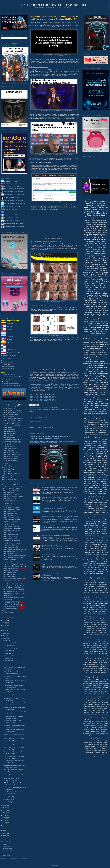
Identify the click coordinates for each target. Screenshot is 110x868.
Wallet (106, 506)
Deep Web (96, 369)
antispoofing (93, 493)
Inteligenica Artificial (98, 684)
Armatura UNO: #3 (13, 481)
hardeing (95, 741)
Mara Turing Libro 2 (13, 458)
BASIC (95, 497)
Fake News (105, 324)
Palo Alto (106, 588)
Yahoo (106, 381)
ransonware (88, 754)
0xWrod (96, 651)
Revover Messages (103, 708)
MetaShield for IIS (88, 623)
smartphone (90, 335)
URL (93, 722)
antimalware (89, 291)
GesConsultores (95, 674)
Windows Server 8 (103, 727)
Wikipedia (97, 547)
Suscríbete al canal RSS (11, 218)
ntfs (101, 746)
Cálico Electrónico (8, 363)
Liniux (106, 689)
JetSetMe (106, 686)
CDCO (87, 516)
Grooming (93, 518)
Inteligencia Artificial (65, 410)
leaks (85, 447)
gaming (105, 314)
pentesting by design (94, 748)
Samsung (100, 489)
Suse (85, 596)
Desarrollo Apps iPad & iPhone (16, 584)
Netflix (97, 423)
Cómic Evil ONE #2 (13, 491)
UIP (90, 722)
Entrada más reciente (36, 424)
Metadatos (88, 232)
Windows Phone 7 (94, 727)
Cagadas (105, 554)
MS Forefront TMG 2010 (13, 605)
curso (93, 358)
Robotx (86, 710)
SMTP (94, 489)
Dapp (86, 579)
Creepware (100, 577)
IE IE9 (91, 272)
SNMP (97, 526)
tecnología (93, 421)
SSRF (105, 543)
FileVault (100, 670)
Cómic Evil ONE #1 (13, 498)
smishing (93, 756)
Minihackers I (12, 409)
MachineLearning (103, 621)
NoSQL (99, 524)
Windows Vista (96, 261)
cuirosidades (86, 733)
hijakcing (86, 743)
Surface (100, 632)
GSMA (97, 449)
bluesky (93, 731)
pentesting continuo (96, 495)
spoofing (87, 297)
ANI (107, 651)
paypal (85, 512)
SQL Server (92, 299)
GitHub (91, 383)
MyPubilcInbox (93, 524)
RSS (85, 371)
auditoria (105, 638)
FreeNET (99, 613)
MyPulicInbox (101, 699)
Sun (102, 407)
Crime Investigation (13, 521)
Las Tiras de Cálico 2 (14, 443)
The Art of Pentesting (13, 424)
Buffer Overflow (96, 486)
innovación (97, 253)
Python (97, 242)
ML (107, 379)
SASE (90, 710)
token (90, 326)
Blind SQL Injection (101, 265)
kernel (98, 419)
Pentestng (105, 625)
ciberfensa (91, 640)
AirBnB (106, 573)
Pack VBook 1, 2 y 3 (8, 380)
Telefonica (91, 506)
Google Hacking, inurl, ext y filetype (51, 526)
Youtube (87, 268)
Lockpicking (90, 621)
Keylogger (106, 619)
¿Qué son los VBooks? (8, 374)
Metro (96, 695)
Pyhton (99, 566)
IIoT (102, 680)
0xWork (91, 651)
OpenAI (86, 303)
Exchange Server (100, 379)
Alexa (95, 365)
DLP (100, 474)
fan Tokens (97, 324)
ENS (95, 396)
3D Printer (105, 411)
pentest (88, 219)
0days (86, 497)
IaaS (105, 617)
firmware (101, 737)
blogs (103, 282)
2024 (5, 625)
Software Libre (91, 289)
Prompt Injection (94, 322)
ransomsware (101, 571)
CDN (98, 575)
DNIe (93, 413)
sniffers (103, 394)
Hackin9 (106, 560)
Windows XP (102, 306)
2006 (5, 836)
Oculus (85, 703)
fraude (89, 257)
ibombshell (93, 472)
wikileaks (96, 371)
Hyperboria (101, 583)
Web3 (98, 245)
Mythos (85, 566)
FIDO (91, 670)
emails (85, 735)
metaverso (104, 318)
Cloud (99, 305)
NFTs (102, 346)
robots (103, 331)
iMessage (87, 495)
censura (102, 508)
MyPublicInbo (94, 697)
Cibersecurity (88, 535)
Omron (90, 703)
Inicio (56, 424)
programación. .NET (89, 752)
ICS (93, 476)
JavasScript (95, 686)
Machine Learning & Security (15, 496)
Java (90, 320)
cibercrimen (87, 259)
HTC (89, 678)
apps (103, 333)
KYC (84, 687)
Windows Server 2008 (96, 480)
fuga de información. (91, 739)
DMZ (86, 467)
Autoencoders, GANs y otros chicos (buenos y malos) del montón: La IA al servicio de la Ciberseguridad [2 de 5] (54, 18)
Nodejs (92, 541)
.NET (101, 291)
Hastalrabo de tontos (90, 415)
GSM (91, 375)
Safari (103, 459)
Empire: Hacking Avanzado (15, 487)
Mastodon (104, 467)
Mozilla (86, 524)
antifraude (97, 548)
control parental (102, 432)
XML (102, 547)
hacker (85, 383)
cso (94, 510)
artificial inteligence (88, 600)
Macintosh (105, 585)
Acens (86, 554)
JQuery (90, 686)
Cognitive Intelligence (99, 249)
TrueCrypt (104, 545)
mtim (98, 746)
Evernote (90, 613)
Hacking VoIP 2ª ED (13, 572)
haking (85, 646)
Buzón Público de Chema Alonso (14, 186)
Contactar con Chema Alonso (13, 181)
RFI (93, 478)
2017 (5, 808)
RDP (101, 415)
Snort (97, 716)
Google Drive (104, 558)
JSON (93, 562)
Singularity (102, 594)
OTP (98, 415)
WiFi (104, 257)
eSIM (90, 644)
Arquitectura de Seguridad (15, 418)
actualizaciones (97, 598)
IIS (105, 291)
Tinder (96, 506)
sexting (103, 419)
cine (107, 348)
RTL (101, 590)
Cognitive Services (100, 251)
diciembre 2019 (9, 640)
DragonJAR (7, 323)
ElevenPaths (97, 213)
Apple (94, 224)
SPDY (102, 710)
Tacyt (99, 320)
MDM (91, 520)
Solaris (106, 716)
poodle (99, 750)
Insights (92, 682)
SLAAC (92, 505)
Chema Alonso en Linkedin (10, 215)
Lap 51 (43, 564)
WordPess (87, 729)
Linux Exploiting (12, 559)
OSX (94, 588)
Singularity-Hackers (8, 851)
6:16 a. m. (55, 407)
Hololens (105, 678)
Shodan (87, 293)
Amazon (104, 312)
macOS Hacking (12, 523)
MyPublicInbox (7, 846)
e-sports (104, 461)
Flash (94, 613)
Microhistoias (96, 623)
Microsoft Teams (89, 522)
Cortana (94, 535)
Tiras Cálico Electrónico (15, 489)
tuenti (97, 392)
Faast (99, 310)
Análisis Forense (12, 511)
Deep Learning (43, 410)
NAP (85, 625)
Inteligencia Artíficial (88, 684)
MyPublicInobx (104, 623)
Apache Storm (96, 655)
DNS (89, 282)
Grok (92, 560)
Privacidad (87, 209)
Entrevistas (97, 232)
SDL (93, 630)
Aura (104, 238)
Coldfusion (87, 558)
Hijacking (103, 335)
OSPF (99, 701)
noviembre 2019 (9, 643)
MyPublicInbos (102, 697)
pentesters (103, 362)
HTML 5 (106, 537)
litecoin (104, 550)
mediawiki (93, 746)
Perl (107, 541)
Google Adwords (103, 674)
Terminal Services (96, 333)
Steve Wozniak (93, 468)
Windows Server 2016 (14, 386)
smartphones (92, 573)
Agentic (90, 365)
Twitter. (106, 720)
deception (103, 548)
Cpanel (94, 577)
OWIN (106, 701)
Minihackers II (12, 407)
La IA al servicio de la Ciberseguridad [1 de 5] (43, 395)
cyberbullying (98, 461)
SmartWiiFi (92, 716)
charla (106, 352)
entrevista (89, 440)
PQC (90, 478)
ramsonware (104, 752)
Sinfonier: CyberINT (13, 536)
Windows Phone (92, 470)
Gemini (104, 287)
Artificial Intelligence (100, 217)
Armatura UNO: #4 (13, 479)
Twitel (92, 379)
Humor (105, 213)
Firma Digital (104, 386)
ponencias (94, 750)
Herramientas (89, 263)
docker (93, 318)
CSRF (105, 421)
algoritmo (100, 470)
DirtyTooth (100, 400)
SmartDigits (105, 714)
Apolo (97, 609)
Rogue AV (99, 628)
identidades (91, 745)
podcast (98, 282)
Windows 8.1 (104, 430)
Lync (99, 691)
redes (103, 242)
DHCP (105, 577)
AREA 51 (7, 343)
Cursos (89, 215)
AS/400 (88, 653)
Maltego (86, 564)
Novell (96, 503)
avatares (106, 470)
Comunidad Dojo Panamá (11, 346)
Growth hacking (99, 537)
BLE (85, 413)
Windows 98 (100, 726)
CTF (91, 516)
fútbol (104, 493)
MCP (100, 585)
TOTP (104, 350)
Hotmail (96, 383)
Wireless (87, 301)
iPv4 (90, 305)
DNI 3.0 (106, 665)
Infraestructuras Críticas (14, 529)
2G (107, 512)
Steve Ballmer (98, 718)
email (90, 484)
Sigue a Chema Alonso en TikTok (14, 192)
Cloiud (85, 665)
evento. (102, 735)
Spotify (86, 385)
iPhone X (106, 646)
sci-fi (100, 411)
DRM (100, 611)
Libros (97, 211)
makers (93, 352)
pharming (85, 649)
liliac (88, 647)
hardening (89, 217)
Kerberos (95, 539)
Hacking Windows (12, 513)
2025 (5, 623)
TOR (107, 339)
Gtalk (87, 583)
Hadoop (105, 487)
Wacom (89, 724)
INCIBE (91, 617)
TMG (85, 720)
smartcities (106, 484)
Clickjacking (104, 465)
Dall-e (104, 611)
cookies (85, 484)
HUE (99, 615)
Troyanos (95, 316)
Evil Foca (97, 339)
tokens (95, 270)
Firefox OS (106, 670)
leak (94, 305)
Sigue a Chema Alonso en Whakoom (15, 194)
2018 (5, 805)
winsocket (103, 758)
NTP (90, 588)
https (98, 318)
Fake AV (96, 581)
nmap (94, 484)
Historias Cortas (12, 430)
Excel (95, 329)
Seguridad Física (103, 274)
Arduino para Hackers (13, 494)
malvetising (87, 746)
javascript (94, 306)
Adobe (100, 463)
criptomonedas (90, 266)
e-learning (90, 604)
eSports (95, 604)
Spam (92, 245)
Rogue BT (105, 628)
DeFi (101, 426)
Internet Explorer (90, 255)
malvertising (87, 552)
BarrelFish (100, 659)
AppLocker (102, 655)
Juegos (85, 274)
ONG (102, 428)
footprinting (87, 350)
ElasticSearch (86, 668)
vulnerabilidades (88, 396)
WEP (84, 636)
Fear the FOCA (7, 359)
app (94, 409)
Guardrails (97, 560)
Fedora (101, 581)
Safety (103, 712)
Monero (104, 539)
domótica (86, 472)
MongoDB (86, 541)
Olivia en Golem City (14, 414)
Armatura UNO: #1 (13, 485)
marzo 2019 (8, 797)
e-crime (100, 303)
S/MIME (92, 526)
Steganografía (104, 505)
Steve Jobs (95, 438)
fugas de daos (100, 739)
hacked (96, 308)
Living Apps (94, 284)
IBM (106, 369)
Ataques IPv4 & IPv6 (13, 384)
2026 (5, 620)
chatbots (98, 409)
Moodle (105, 522)
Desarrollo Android (12, 569)
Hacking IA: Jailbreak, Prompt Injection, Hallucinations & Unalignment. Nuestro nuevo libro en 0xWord (50, 437)
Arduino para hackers (13, 378)
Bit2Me (85, 339)
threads (101, 649)
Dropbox (105, 474)
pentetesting (88, 750)
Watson (94, 724)
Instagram (98, 348)
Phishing (101, 259)
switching (93, 552)
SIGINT (98, 710)
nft (105, 346)
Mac (92, 356)
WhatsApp (97, 238)
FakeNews (52, 410)
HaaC (89, 476)
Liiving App (101, 689)
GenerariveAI (97, 672)
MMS (85, 693)
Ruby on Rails (97, 459)
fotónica (96, 569)
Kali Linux (100, 329)
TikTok (107, 407)
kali (106, 301)
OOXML (86, 327)
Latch (94, 219)
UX (89, 527)
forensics (95, 377)
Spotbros (91, 718)
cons (105, 285)
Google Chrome (90, 285)
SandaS (102, 526)
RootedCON (105, 566)
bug (106, 244)
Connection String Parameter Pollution (98, 447)
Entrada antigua (74, 424)
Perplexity (100, 367)
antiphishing (88, 409)
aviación (96, 600)
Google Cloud (98, 406)
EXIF (107, 611)
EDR (105, 516)
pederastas (93, 647)
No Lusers (96, 226)
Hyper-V (95, 583)
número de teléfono (92, 571)
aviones (101, 600)
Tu (100, 634)
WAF (91, 461)
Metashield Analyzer (102, 586)
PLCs (86, 478)
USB (98, 398)
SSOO (104, 630)
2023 (5, 628)
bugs (107, 259)
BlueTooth (87, 314)
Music (101, 476)
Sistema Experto (90, 714)
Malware (102, 215)
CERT (102, 661)
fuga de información (90, 354)
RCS (106, 627)
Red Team (10, 506)
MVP (88, 451)
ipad (87, 270)
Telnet (98, 720)
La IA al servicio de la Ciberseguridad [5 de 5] (43, 401)
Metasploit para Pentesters (38, 384)
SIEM (94, 710)
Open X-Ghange (96, 703)
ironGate (102, 745)
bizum (86, 640)
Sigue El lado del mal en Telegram (12, 189)
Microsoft (87, 240)
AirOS (99, 653)
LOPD (88, 356)
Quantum (92, 331)
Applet (97, 554)
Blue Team (93, 400)
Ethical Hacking (12, 382)
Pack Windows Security (8, 368)
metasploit (89, 247)
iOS (91, 234)
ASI (92, 653)
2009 (5, 828)
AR (84, 653)
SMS (91, 287)
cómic (97, 358)
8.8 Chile (6, 326)
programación (95, 268)
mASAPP (91, 529)
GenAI (93, 221)
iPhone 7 (101, 646)
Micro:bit (86, 588)
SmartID (87, 480)
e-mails (103, 385)
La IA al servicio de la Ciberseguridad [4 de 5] (43, 399)
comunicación (99, 602)
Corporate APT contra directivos (62, 117)
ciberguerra (90, 308)
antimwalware (99, 638)
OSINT (9, 472)
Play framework (87, 627)
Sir (85, 714)
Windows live (90, 508)
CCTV (94, 575)
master (99, 472)
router (107, 571)
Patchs (103, 541)
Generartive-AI (104, 672)
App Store (101, 455)
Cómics (97, 236)
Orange (90, 566)
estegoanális (95, 644)
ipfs (85, 647)
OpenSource (105, 390)
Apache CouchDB (87, 655)
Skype (106, 415)
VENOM (106, 722)
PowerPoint (91, 590)
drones (102, 404)
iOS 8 (95, 743)
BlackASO (89, 575)
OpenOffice (97, 390)
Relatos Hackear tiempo (14, 454)
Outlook (93, 444)
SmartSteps (88, 632)
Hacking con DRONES (14, 519)
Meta (95, 436)
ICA (86, 489)
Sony (100, 545)
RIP (96, 708)
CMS (98, 465)
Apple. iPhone (95, 657)
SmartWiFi (86, 379)
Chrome (88, 316)
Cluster (9, 542)
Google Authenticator (102, 413)
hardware (97, 263)
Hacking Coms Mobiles (14, 591)
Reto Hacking (103, 230)
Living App (105, 310)
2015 (5, 813)
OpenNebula (90, 705)
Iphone (87, 221)
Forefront (94, 442)
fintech (96, 737)
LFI (99, 467)
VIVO (92, 527)
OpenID (85, 705)
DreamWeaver (103, 666)
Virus (98, 430)
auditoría (100, 240)
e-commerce (104, 398)
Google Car (97, 558)
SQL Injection (99, 244)
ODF (103, 348)
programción (97, 752)
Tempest (105, 444)
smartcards (86, 607)
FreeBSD (91, 672)
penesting (86, 748)
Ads (96, 455)
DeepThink (100, 579)
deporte (100, 493)
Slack (107, 594)
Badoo (95, 659)
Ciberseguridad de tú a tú (14, 441)
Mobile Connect (102, 442)
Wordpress (97, 295)
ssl (107, 331)
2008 (5, 831)
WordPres (92, 729)
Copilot (95, 516)
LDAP (85, 326)
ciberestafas (101, 327)
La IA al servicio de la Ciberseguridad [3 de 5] (43, 398)
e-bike (84, 604)
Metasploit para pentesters (17, 578)
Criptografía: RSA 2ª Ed (14, 567)
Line (85, 621)
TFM (97, 596)
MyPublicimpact (7, 849)
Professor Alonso (8, 361)
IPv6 (90, 274)
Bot (86, 474)
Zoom (92, 548)
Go (102, 501)
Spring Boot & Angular (13, 500)
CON (100, 270)
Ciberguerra (11, 416)
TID (91, 345)
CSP (86, 663)
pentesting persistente (103, 425)
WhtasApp (93, 726)
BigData (104, 253)
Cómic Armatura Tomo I (14, 504)
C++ (95, 661)
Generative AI (104, 272)
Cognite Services (90, 556)
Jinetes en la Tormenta (14, 462)
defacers (106, 602)
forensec (106, 737)
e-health (100, 446)
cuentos (104, 409)
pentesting (90, 205)
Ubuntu (101, 301)
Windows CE (89, 636)
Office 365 (97, 407)
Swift (105, 632)
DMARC (99, 535)
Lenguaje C (102, 562)
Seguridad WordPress (13, 531)
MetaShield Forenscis (90, 586)
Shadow (91, 594)
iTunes (85, 745)
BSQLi (86, 426)
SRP (106, 710)
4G (103, 472)
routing (86, 573)
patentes (99, 484)
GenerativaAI (87, 674)
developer (97, 312)
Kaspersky (92, 585)
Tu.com (86, 381)
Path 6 (95, 566)
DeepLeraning (95, 666)
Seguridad (92, 430)
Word (93, 638)
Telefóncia (93, 720)
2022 (5, 631)
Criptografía (102, 247)
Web (98, 724)
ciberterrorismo (99, 453)
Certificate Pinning (93, 474)
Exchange (91, 581)
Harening (99, 678)
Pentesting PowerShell (14, 544)
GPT (87, 287)
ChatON (100, 663)
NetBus (85, 701)
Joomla (97, 388)
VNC (107, 634)
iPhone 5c (96, 646)
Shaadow (86, 594)
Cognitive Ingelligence (100, 499)
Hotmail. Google (87, 680)
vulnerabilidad (99, 573)
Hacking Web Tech (12, 534)
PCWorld (103, 308)
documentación (94, 360)
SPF (84, 404)
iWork (86, 529)
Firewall (93, 343)
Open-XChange (104, 703)
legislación (98, 356)
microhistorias (87, 310)
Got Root (10, 532)
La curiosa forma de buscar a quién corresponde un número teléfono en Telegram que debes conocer (58, 508)
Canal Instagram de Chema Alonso (14, 227)
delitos (105, 510)
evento (86, 434)
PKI (91, 459)
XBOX (91, 385)
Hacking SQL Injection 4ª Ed (15, 588)
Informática (87, 682)
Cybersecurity (95, 386)
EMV (92, 558)
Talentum (104, 320)
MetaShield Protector (102, 343)
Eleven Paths (101, 224)
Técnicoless (102, 316)
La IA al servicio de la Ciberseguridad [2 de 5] (43, 396)
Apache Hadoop (99, 514)
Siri (91, 373)
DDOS (107, 440)
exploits (86, 322)
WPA (92, 567)
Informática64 (89, 388)
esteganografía (101, 341)
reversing (95, 364)
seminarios (104, 531)
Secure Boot (105, 592)
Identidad (99, 221)
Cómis (102, 665)
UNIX (85, 527)
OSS (103, 701)
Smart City (105, 478)
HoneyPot (99, 518)
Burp (106, 609)
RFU (89, 708)
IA (56, 410)
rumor (100, 754)
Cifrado (104, 261)
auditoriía (88, 731)
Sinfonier (86, 373)
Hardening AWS (12, 433)
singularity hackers (88, 348)
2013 (5, 818)
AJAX (103, 651)
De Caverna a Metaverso (14, 439)
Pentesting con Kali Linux (14, 563)
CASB (98, 661)
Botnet (105, 354)
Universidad (88, 230)
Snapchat (95, 545)
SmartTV (104, 305)
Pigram (87, 543)
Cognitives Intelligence (90, 501)
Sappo (97, 505)
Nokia (92, 625)
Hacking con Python (13, 548)
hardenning (101, 741)
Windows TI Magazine (96, 381)
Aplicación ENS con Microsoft (15, 590)
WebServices (87, 598)
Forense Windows (11, 609)
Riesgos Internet (12, 502)
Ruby (90, 398)
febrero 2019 (8, 799)
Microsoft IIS (104, 564)
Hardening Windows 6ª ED (14, 593)
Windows (87, 223)
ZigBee (97, 729)
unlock (94, 758)
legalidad (101, 345)
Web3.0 (91, 547)
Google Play (95, 297)
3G (107, 385)
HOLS (91, 583)
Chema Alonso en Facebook (12, 212)
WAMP (85, 724)
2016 (5, 810)
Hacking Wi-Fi (11, 466)
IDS (93, 467)
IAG (87, 539)
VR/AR (87, 369)
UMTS (101, 506)
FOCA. (95, 670)
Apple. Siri (88, 657)
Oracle (102, 297)
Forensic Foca (91, 449)
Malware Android (12, 538)
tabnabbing (89, 758)
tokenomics (94, 276)
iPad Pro (106, 743)
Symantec (86, 634)
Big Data (10, 428)
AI (37, 410)
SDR (85, 567)
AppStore (85, 533)
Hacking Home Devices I (15, 420)
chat (94, 373)
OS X (99, 436)
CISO (89, 413)
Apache (101, 276)
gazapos (85, 741)
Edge (88, 436)
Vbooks (87, 461)
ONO (95, 701)
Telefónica (104, 211)
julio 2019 (7, 653)
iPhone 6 (106, 604)
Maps (99, 539)
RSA (106, 402)
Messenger (91, 423)
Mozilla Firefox (104, 375)
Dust (102, 369)
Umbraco (98, 722)
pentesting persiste (104, 748)
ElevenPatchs (94, 668)
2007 (5, 833)
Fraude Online (10, 595)
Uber (101, 596)
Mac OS (90, 693)
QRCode (97, 590)
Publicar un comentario (36, 421)
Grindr (99, 676)
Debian (106, 392)
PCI (97, 588)
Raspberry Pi (11, 470)
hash (100, 569)
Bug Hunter (11, 401)
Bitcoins (86, 276)
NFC (86, 402)
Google (95, 209)
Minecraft (101, 695)
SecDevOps (87, 438)
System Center (91, 596)
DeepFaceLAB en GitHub (56, 202)
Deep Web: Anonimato (13, 540)
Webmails (89, 377)
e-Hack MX (7, 339)
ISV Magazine (100, 617)
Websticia (101, 438)
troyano (86, 375)
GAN (86, 423)
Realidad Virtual (99, 451)
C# (101, 554)
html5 (85, 463)
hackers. (90, 741)
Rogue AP (86, 526)
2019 (5, 638)
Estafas (93, 240)
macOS (96, 362)
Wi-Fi (106, 491)
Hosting (85, 562)
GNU (85, 476)
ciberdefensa (88, 510)
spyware (91, 455)
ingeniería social (93, 411)
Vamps (87, 547)
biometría (90, 324)
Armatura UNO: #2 (13, 483)
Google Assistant (89, 615)
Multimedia (87, 444)
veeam (98, 758)
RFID (92, 451)
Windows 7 (103, 266)
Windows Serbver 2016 (99, 636)
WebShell (106, 724)
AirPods (92, 514)
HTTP (93, 314)
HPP (102, 560)
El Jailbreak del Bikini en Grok (50, 545)
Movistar (95, 259)
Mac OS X (94, 301)
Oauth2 (91, 407)
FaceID (87, 518)
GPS (92, 293)
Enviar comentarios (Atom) (45, 427)
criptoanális (103, 731)
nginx (84, 571)
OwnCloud (103, 705)
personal (96, 234)
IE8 (89, 562)
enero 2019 (8, 802)
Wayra (88, 306)
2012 (5, 820)
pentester (99, 354)
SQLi (106, 371)
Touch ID (96, 634)
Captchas (87, 386)
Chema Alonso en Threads (10, 197)
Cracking (104, 293)
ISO (105, 680)
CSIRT (107, 661)
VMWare (105, 596)
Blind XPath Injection (90, 465)
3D (103, 440)
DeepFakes (104, 268)
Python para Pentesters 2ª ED (16, 550)
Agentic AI (99, 421)
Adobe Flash (87, 486)
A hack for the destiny (13, 517)
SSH (94, 398)
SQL (89, 567)
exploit (96, 272)
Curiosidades (100, 204)
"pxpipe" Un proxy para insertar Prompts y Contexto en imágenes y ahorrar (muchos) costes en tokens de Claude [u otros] (60, 517)
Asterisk (101, 609)
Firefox (94, 280)
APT (94, 326)
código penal (91, 642)
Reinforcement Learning (90, 628)
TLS (85, 506)
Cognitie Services (91, 665)
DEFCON (96, 426)
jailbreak (98, 293)
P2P (104, 377)
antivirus (86, 392)
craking (98, 731)
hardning (107, 741)
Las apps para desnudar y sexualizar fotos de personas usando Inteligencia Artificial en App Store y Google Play (59, 488)
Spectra (105, 228)
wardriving (98, 512)
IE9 (91, 436)
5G (84, 514)
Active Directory (104, 364)
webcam (90, 371)
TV (107, 459)
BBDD (91, 533)
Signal (96, 594)
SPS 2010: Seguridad (13, 603)
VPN (106, 358)
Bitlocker (106, 514)
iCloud (106, 527)
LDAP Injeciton (105, 687)
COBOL (85, 611)
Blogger (86, 400)
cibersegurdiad (104, 640)
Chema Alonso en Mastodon (11, 206)
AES (98, 552)
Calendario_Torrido (90, 367)
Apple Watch (92, 554)
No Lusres (91, 701)
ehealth (105, 446)
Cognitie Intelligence (101, 556)
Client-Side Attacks (12, 515)
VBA (102, 722)
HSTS (100, 487)
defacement (99, 510)
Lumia (95, 691)
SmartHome (93, 327)
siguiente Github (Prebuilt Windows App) (53, 208)
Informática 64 (96, 394)
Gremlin (90, 503)
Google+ (92, 537)
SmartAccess (98, 714)
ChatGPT (103, 234)
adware (96, 345)
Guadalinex (105, 676)
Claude (91, 339)
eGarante (88, 550)
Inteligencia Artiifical (98, 619)
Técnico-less (104, 322)
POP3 (101, 588)
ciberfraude (97, 640)
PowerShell (89, 253)
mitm (95, 247)
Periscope (88, 707)
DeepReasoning (93, 487)
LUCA (91, 238)
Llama (102, 339)
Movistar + (99, 285)
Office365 (91, 402)
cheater (106, 600)
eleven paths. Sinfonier (103, 733)
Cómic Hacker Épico (13, 546)
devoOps (104, 642)
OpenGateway (99, 402)
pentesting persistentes (102, 647)
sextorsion (90, 463)
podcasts (87, 280)
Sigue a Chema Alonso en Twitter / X (15, 203)
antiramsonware (104, 729)
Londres (91, 691)
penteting (103, 605)
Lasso (97, 562)
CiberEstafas (11, 451)
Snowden (101, 716)
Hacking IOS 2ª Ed (12, 561)
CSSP (89, 663)
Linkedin (96, 375)
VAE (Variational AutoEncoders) (56, 70)
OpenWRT (97, 705)
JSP (90, 539)
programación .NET (102, 373)
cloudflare (87, 318)
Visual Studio (88, 446)
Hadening (94, 678)
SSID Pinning (86, 712)
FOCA (99, 228)
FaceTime (86, 537)
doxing (97, 404)
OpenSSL (86, 459)
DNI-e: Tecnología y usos (14, 601)
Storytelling (10, 435)
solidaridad (95, 649)
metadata (105, 295)
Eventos (95, 202)
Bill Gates (105, 497)
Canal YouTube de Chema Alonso (14, 224)
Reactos (106, 590)
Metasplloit (91, 695)
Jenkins (101, 686)
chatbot (88, 341)
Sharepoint (91, 453)
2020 (5, 636)
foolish (86, 411)
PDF (88, 333)
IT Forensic (7, 336)
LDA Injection (98, 687)
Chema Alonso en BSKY (10, 209)
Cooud (98, 665)
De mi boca (88, 666)
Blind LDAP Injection (102, 326)
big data (104, 245)
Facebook (90, 236)
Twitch (103, 634)
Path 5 (85, 398)
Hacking (88, 202)
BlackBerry (88, 499)
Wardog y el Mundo (13, 571)
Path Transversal (98, 625)
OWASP (106, 476)
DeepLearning (87, 364)
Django (105, 579)
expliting (92, 737)
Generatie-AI (105, 613)
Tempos (93, 228)
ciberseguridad (103, 207)
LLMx (85, 689)
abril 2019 (8, 661)
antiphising (105, 598)
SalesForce (98, 592)
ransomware (100, 352)
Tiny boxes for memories (48, 555)
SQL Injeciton (99, 630)
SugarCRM (104, 718)
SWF (99, 712)
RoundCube (88, 630)
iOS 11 (91, 743)
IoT (93, 282)
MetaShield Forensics (95, 564)
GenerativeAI (89, 244)
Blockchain (89, 251)
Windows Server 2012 (13, 580)
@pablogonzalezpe (57, 383)
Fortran (86, 672)
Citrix (94, 310)
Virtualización (100, 491)
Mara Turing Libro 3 (13, 456)
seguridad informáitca (95, 531)
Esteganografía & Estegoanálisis (16, 555)
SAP (89, 592)
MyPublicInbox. (87, 699)
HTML (102, 371)
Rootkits (86, 468)
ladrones (99, 550)
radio (86, 320)
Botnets (97, 335)
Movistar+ (86, 345)
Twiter (102, 720)
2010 (5, 825)
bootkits (97, 527)
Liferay (96, 689)
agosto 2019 (8, 651)
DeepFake (100, 516)
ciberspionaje (103, 482)
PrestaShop (100, 543)
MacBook (104, 457)
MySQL (90, 295)
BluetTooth (90, 661)
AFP (96, 607)
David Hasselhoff (93, 434)
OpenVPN (97, 541)
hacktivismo (89, 362)
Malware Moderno (12, 453)
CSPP (92, 406)
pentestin (97, 529)
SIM (105, 428)
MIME (106, 691)
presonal (104, 750)
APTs (102, 552)
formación (88, 213)
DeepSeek (87, 358)
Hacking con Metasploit (14, 510)
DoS (90, 467)
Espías (85, 581)
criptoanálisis (92, 419)
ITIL (108, 680)
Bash (95, 533)
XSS (91, 270)
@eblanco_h (52, 389)
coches (94, 446)
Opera (103, 436)
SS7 (93, 592)
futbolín (106, 739)
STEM (92, 712)
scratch (105, 495)
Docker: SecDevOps (13, 508)
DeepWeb (88, 442)
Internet (89, 226)
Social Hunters (11, 445)
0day (101, 392)
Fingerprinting (103, 223)
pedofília (105, 746)
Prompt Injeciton (101, 707)
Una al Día (9, 599)
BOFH (100, 497)
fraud (107, 644)
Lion (96, 476)
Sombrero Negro (12, 449)
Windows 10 (103, 284)
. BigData (86, 651)
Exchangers (86, 670)
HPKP (95, 615)
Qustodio (102, 627)
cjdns (85, 642)
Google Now (94, 676)
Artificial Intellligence (104, 657)
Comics (94, 223)
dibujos (94, 341)
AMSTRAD (86, 406)
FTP (85, 449)
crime (103, 567)
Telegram (99, 314)
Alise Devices (92, 609)
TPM (88, 720)
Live (107, 562)
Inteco (96, 682)
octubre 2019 (8, 645)
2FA (97, 266)
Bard (101, 377)
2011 (5, 823)
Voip (87, 360)
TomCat (91, 634)
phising (90, 649)
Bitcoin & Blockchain (13, 525)
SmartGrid (86, 716)
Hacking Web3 (11, 432)
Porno (100, 503)
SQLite (86, 430)
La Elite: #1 (11, 475)
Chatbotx (105, 663)
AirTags (104, 607)
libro (105, 280)
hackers (99, 219)
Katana (88, 687)
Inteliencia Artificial (103, 682)
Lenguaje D (91, 689)
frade (85, 739)
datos (102, 358)
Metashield (103, 388)
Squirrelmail (95, 632)
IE (106, 583)
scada (107, 404)
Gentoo (106, 581)
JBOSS (86, 585)
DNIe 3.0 (105, 535)
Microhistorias (11, 574)
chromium (86, 602)
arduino (92, 392)
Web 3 (102, 724)
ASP (87, 514)
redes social (94, 754)
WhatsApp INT (11, 437)
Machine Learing (96, 693)
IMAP (87, 617)
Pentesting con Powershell (62, 386)
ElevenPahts (92, 457)
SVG (96, 712)
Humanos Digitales (94, 428)
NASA (107, 699)
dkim (92, 404)
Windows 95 (98, 567)
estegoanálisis (97, 440)
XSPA (87, 493)
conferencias (103, 209)
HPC (86, 678)
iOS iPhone (100, 743)
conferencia (89, 312)
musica (98, 605)
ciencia (101, 527)
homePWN (90, 646)
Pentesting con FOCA (13, 557)
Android (88, 224)
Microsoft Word (98, 522)
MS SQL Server (96, 350)
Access (106, 552)
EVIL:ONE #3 (12, 468)
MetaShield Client (104, 520)
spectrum (102, 756)
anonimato (96, 337)
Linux (105, 221)
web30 (103, 512)
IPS (94, 617)
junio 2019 (8, 656)
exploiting (100, 280)
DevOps (88, 394)
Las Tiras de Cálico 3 (14, 422)
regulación (91, 512)
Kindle (92, 687)
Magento (96, 520)
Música (88, 249)
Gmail (85, 282)
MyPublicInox (94, 699)
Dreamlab (7, 330)
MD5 (102, 691)
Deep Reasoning (103, 434)
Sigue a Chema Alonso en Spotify (14, 200)
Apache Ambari (104, 653)
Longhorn (96, 621)
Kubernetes (10, 447)
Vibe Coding (92, 491)
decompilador (98, 642)
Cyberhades (6, 855)
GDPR (106, 400)
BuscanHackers (101, 533)
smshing (92, 607)
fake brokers (102, 644)
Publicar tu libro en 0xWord (9, 319)
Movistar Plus (95, 346)
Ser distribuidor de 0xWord (9, 355)
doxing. (92, 733)
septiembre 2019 (9, 648)
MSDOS (99, 457)
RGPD (93, 708)
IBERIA (98, 680)
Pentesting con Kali (14, 376)
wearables (106, 649)
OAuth (102, 423)
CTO (107, 533)
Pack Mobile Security (8, 367)
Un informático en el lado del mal (55, 5)
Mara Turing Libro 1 (13, 460)
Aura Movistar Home (88, 659)
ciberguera (92, 602)
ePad (96, 733)
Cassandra (94, 663)
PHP (85, 295)
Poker (85, 590)
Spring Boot (10, 492)
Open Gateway (104, 383)
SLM (86, 453)
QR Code (105, 524)
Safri (107, 712)
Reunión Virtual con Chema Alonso (14, 184)
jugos (107, 745)
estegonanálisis (89, 569)
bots (101, 337)
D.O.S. (91, 426)
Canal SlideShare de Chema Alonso (14, 221)
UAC (85, 324)
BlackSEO (101, 365)
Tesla (106, 526)
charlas (95, 215)
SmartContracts (102, 299)
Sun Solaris (97, 417)
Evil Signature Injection (103, 668)
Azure (106, 337)
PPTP (90, 489)
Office (95, 320)
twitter (87, 245)
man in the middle (91, 605)
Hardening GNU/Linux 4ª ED (15, 565)
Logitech (86, 691)
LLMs (95, 230)
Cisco (103, 486)
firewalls (94, 550)
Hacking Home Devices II (15, 412)
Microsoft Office (88, 390)
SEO (105, 367)
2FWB (90, 497)
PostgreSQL (93, 543)
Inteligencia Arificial (88, 619)
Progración (93, 707)
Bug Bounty (10, 464)
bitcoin (92, 265)
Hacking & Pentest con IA (15, 411)
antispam (97, 385)
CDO (104, 356)
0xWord (5, 844)
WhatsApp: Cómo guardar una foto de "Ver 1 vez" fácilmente (59, 497)
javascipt (105, 569)
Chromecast (95, 611)
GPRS (96, 291)
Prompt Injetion (95, 627)
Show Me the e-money (13, 473)
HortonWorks (104, 615)
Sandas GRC (88, 545)
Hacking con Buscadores (13, 597)
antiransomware (91, 425)
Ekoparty (6, 333)
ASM (106, 472)
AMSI (100, 607)
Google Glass (86, 560)
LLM (105, 219)
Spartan (86, 718)
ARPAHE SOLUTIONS (10, 352)
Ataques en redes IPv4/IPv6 (15, 586)
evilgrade (101, 604)
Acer (95, 653)
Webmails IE (87, 726)
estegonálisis (90, 735)
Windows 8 (93, 303)
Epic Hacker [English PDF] (15, 552)
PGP (107, 396)
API (91, 369)
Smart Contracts (89, 417)
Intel (84, 451)
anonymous (95, 482)
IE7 (96, 467)
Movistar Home (101, 255)
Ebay (85, 613)
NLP (88, 625)
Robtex (85, 592)
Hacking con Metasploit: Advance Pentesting (60, 384)
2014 (5, 815)
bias (88, 404)
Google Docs (87, 676)
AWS (96, 463)
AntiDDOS (106, 463)
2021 (5, 633)
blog (94, 278)
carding (97, 508)
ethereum (103, 360)
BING (95, 274)
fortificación (97, 287)
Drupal (99, 501)
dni (107, 567)
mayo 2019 (8, 658)
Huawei (93, 680)
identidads (97, 745)
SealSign (99, 444)
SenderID (98, 478)
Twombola (86, 722)
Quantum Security (13, 405)
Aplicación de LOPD (12, 607)
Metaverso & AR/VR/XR (14, 426)
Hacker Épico (11, 576)
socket (98, 756)
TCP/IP (100, 468)
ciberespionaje (101, 278)
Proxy (98, 331)
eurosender (97, 735)
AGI (100, 651)
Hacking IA (11, 403)
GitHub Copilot (104, 449)
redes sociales (101, 289)
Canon (89, 611)
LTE (96, 585)
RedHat (106, 451)
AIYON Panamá (8, 349)
